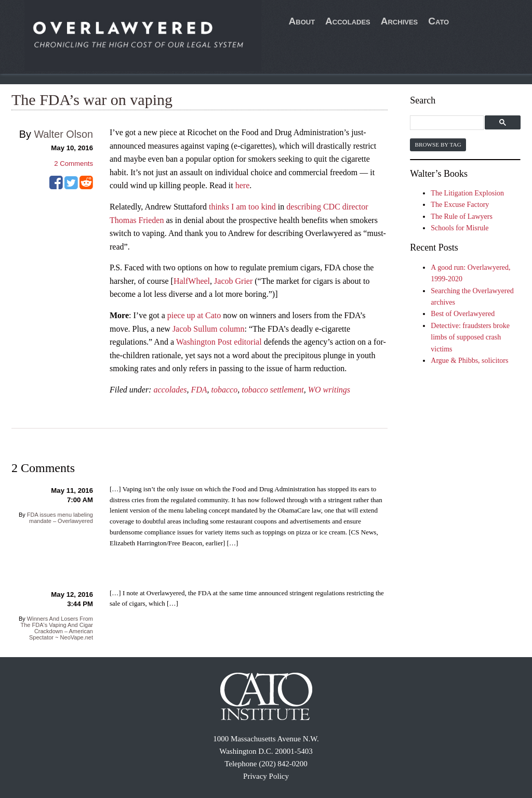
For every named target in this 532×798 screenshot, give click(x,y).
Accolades (348, 21)
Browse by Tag (438, 145)
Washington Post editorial (219, 342)
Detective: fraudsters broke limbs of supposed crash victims (470, 337)
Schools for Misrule (460, 228)
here (243, 185)
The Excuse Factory (460, 205)
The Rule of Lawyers (462, 217)
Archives (400, 21)
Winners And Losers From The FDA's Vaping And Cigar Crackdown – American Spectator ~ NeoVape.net (57, 628)
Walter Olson (63, 134)
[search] (448, 123)
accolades (170, 390)
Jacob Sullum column (209, 329)
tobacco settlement (273, 390)
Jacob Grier (233, 281)
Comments (74, 163)
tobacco (225, 390)
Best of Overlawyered (463, 314)
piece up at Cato (194, 315)
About (302, 21)
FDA (199, 390)
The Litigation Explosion (467, 193)
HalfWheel (192, 281)
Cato (438, 21)
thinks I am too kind (242, 207)
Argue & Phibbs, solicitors (469, 361)
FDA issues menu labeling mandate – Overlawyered (60, 518)
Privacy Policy (266, 776)
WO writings (329, 390)
